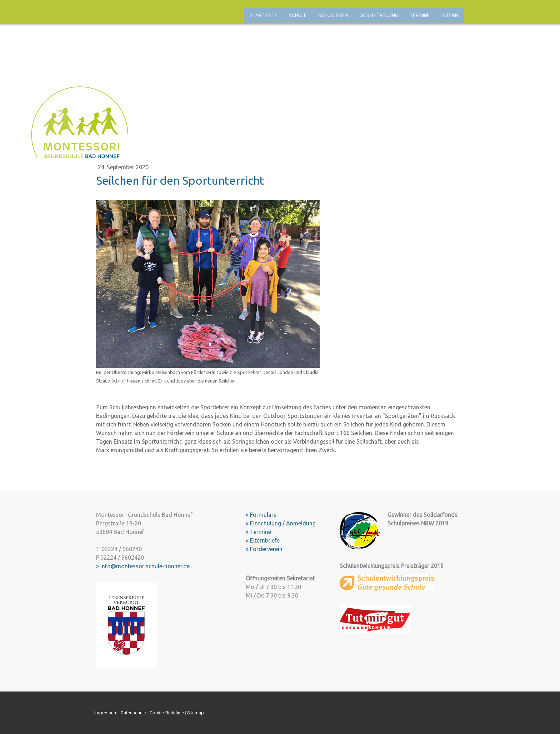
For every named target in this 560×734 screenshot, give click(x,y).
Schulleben (333, 15)
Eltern (450, 15)
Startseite (264, 15)
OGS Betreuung (379, 15)
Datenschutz (134, 713)
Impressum (106, 713)
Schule (298, 15)
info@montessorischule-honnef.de (145, 566)
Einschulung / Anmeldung (283, 523)
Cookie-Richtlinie (167, 713)
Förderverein (266, 549)
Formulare (263, 515)
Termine (420, 15)
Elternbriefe (265, 540)
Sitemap (196, 713)
